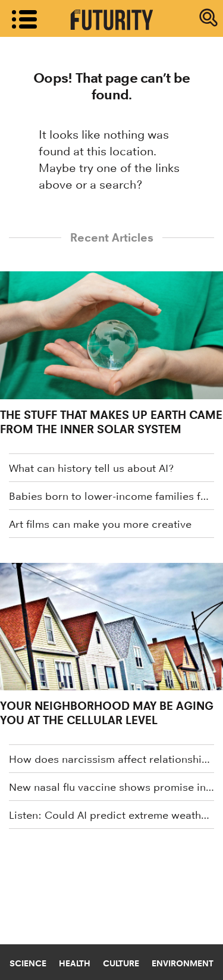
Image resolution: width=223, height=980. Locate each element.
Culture (121, 963)
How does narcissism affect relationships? (111, 759)
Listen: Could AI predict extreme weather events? (111, 815)
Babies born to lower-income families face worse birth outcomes (111, 496)
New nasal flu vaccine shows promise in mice (111, 787)
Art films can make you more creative (100, 524)
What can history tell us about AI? (91, 468)
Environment (183, 963)
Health (75, 963)
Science (28, 963)
